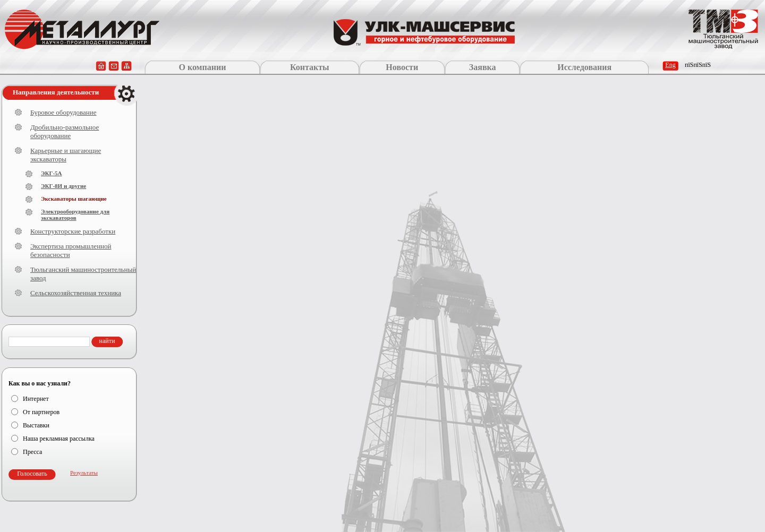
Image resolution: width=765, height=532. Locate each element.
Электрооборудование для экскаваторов (75, 214)
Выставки (36, 425)
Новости (402, 67)
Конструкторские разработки (73, 231)
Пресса (32, 452)
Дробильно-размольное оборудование (65, 131)
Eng (670, 65)
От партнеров (41, 412)
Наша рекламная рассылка (59, 439)
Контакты (310, 67)
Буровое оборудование (63, 112)
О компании (202, 67)
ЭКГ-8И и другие (63, 186)
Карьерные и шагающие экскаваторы (66, 155)
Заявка (483, 67)
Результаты (84, 473)
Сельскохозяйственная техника (76, 293)
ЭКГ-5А (52, 173)
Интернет (36, 399)
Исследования (584, 67)
